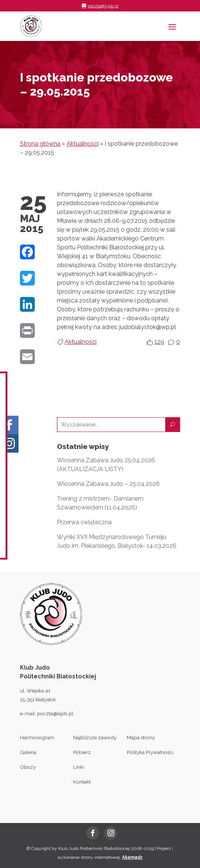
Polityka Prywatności (150, 752)
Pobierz (82, 752)
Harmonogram (37, 737)
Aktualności (82, 144)
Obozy (28, 767)
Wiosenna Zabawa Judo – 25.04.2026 (108, 484)
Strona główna (40, 144)
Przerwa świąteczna (84, 522)
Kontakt (82, 782)
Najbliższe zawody (95, 737)
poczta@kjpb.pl (55, 713)
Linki (79, 767)
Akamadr (132, 857)
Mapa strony (141, 737)
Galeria (28, 752)
